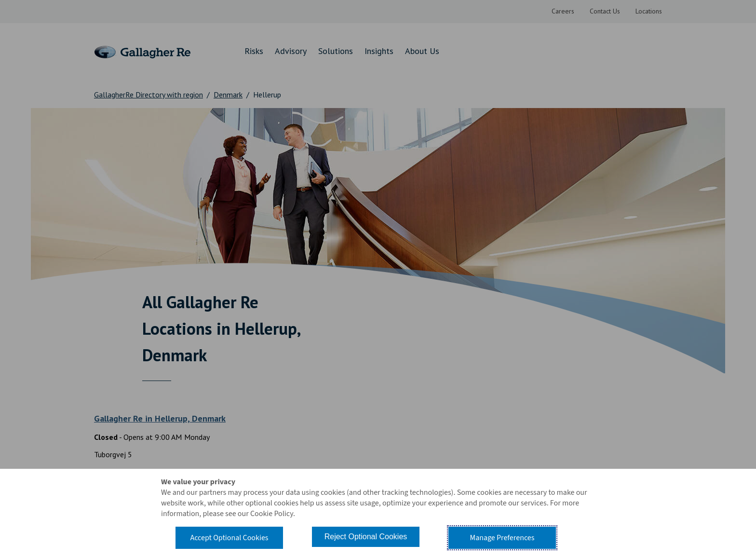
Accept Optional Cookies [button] (229, 538)
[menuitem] (563, 12)
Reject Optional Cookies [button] (366, 537)
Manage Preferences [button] (502, 538)
